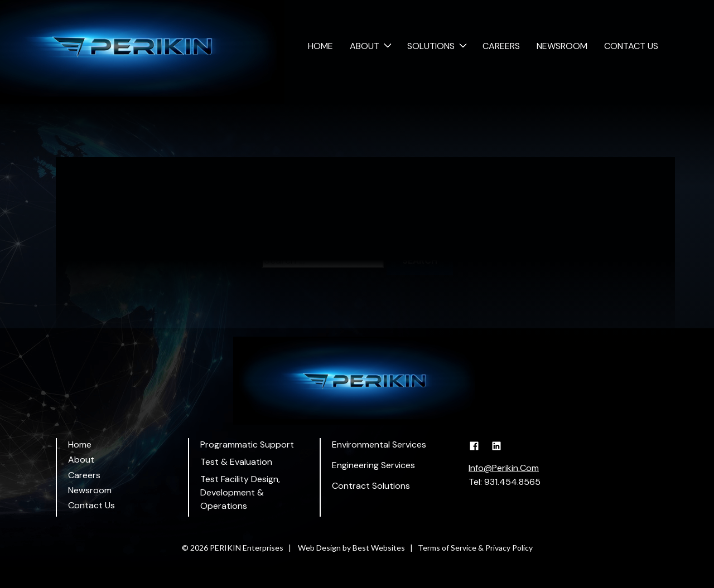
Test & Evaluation (236, 462)
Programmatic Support (247, 444)
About (365, 46)
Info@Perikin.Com (504, 468)
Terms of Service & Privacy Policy (475, 548)
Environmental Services (379, 444)
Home (320, 46)
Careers (501, 46)
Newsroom (562, 46)
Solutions (431, 46)
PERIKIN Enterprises (247, 548)
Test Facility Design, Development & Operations (240, 492)
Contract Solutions (371, 486)
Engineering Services (373, 465)
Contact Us (631, 46)
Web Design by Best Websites (351, 548)
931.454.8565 (512, 482)
